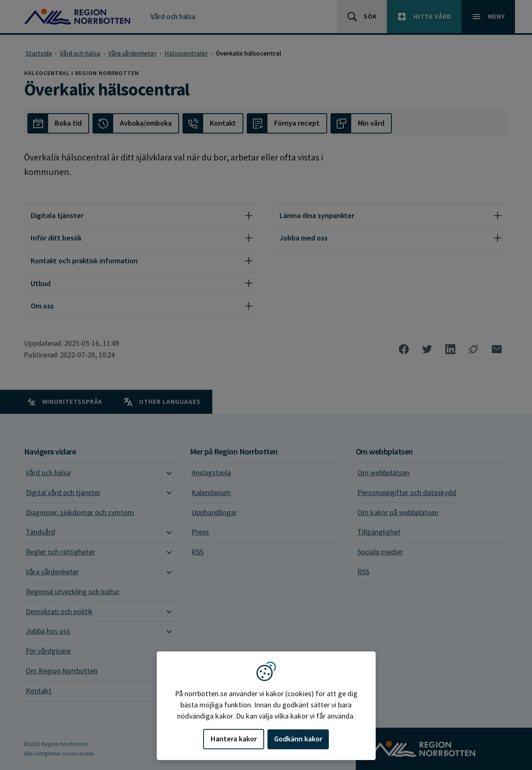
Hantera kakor (234, 739)
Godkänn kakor (298, 739)
